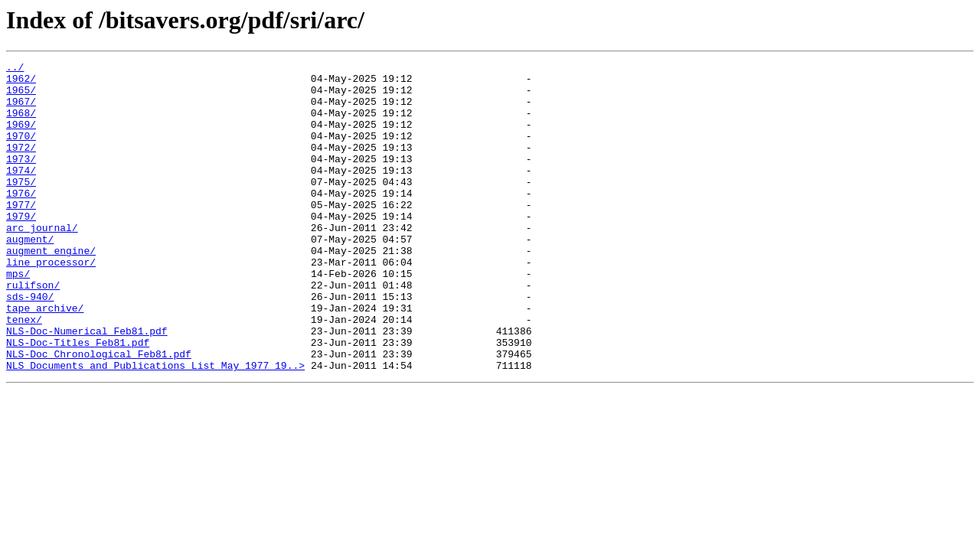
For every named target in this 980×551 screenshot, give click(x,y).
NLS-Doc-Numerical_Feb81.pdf (87, 386)
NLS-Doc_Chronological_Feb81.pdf (99, 413)
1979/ (21, 248)
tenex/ (24, 372)
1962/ (21, 83)
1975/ (21, 207)
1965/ (21, 96)
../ (15, 69)
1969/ (21, 138)
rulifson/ (33, 331)
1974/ (21, 193)
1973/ (21, 179)
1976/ (21, 220)
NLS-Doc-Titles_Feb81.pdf (78, 399)
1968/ (21, 124)
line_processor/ (51, 303)
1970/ (21, 152)
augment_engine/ (51, 289)
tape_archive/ (45, 358)
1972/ (21, 165)
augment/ (30, 275)
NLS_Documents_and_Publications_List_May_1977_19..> (155, 427)
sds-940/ (30, 344)
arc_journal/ (42, 262)
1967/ (21, 110)
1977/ (21, 234)
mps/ (18, 317)
